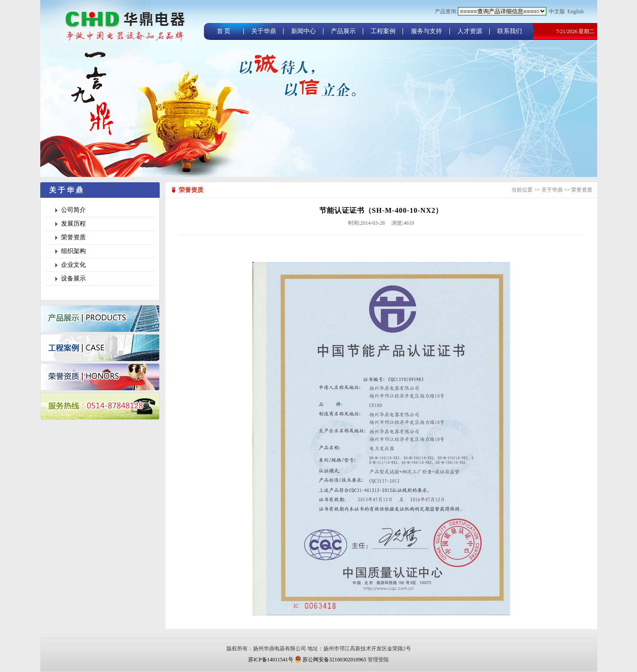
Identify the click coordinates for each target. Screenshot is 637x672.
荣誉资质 (73, 237)
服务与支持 (426, 31)
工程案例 (383, 31)
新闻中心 (303, 31)
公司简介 (73, 210)
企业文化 (73, 265)
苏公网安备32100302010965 (330, 660)
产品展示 (343, 31)
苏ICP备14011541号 (271, 660)
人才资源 (470, 31)
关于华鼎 (264, 31)
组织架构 (73, 251)
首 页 (224, 31)
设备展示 (73, 278)
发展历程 (73, 224)
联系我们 (510, 31)
